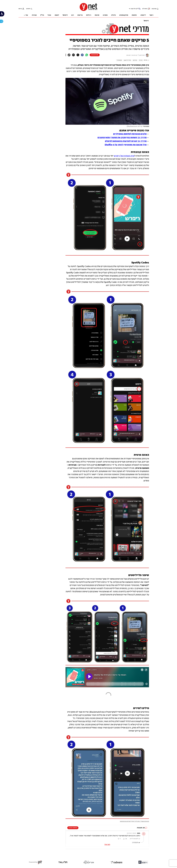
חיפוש (28, 9)
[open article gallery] (107, 101)
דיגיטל (146, 21)
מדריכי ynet (127, 60)
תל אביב (133, 9)
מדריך (141, 60)
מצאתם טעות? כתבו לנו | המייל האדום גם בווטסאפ (134, 821)
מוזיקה (135, 60)
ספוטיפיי (119, 60)
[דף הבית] (88, 11)
